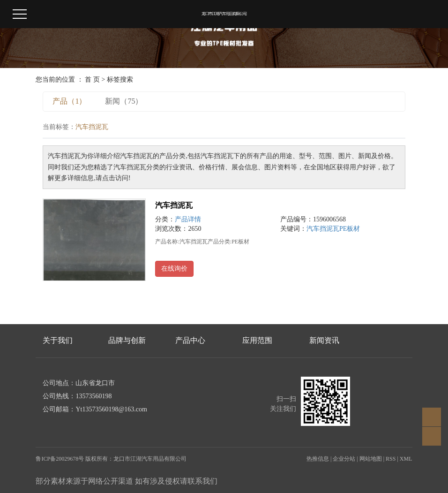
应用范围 (257, 340)
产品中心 (190, 340)
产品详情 (188, 219)
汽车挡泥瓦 (174, 205)
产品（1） (69, 101)
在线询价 (174, 269)
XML (406, 459)
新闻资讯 (324, 340)
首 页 (92, 80)
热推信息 (318, 459)
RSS (391, 459)
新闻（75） (124, 101)
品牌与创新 (127, 340)
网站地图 (371, 459)
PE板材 (350, 229)
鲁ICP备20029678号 (60, 459)
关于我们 (58, 340)
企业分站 (344, 459)
